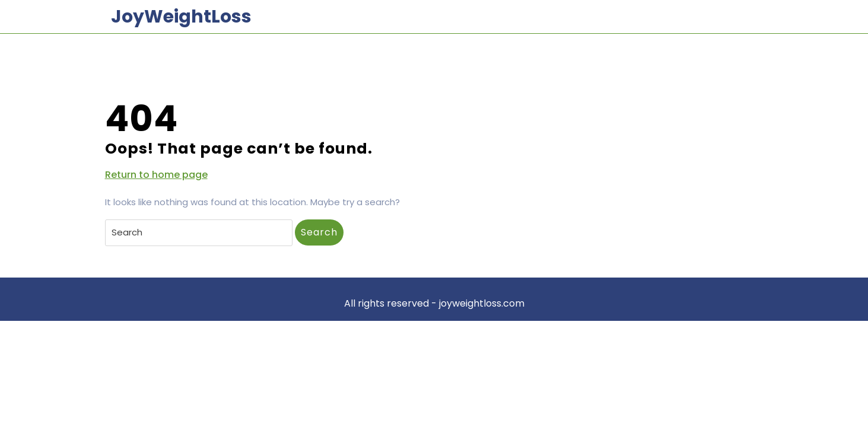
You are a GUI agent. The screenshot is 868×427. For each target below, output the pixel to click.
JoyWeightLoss (181, 17)
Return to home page (156, 175)
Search (319, 232)
